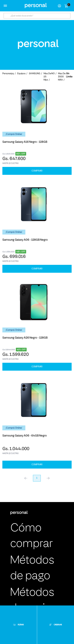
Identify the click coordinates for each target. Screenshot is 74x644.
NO (53, 74)
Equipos (21, 74)
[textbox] (37, 16)
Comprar (37, 171)
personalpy (8, 74)
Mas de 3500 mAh (62, 77)
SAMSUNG (35, 74)
